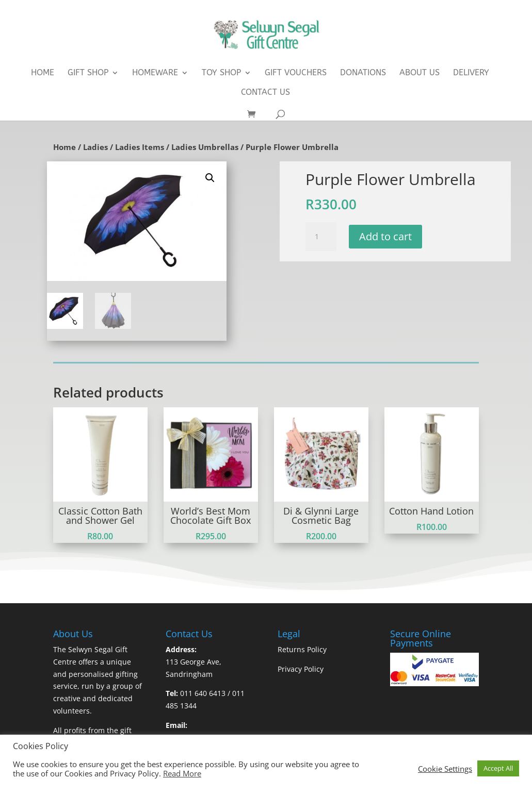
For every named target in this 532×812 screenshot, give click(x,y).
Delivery (471, 73)
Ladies (95, 147)
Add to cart (385, 236)
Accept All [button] (498, 768)
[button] (210, 178)
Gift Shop (88, 73)
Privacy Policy (301, 669)
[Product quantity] (321, 237)
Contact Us (265, 93)
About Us (420, 73)
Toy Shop (221, 73)
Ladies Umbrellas (205, 147)
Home (43, 73)
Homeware (155, 73)
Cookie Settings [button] (445, 769)
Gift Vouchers (296, 73)
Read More (182, 773)
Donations (363, 73)
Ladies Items (140, 147)
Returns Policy (302, 649)
